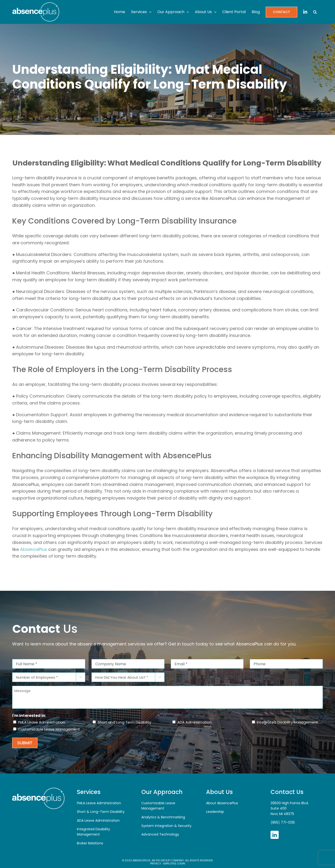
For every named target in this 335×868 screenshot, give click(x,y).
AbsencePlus (34, 549)
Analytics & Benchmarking (163, 817)
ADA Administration (194, 722)
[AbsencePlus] (38, 789)
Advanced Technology (160, 834)
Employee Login (174, 863)
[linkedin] (275, 835)
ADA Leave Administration (98, 820)
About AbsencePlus (222, 803)
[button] (315, 12)
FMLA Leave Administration (42, 722)
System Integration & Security (166, 826)
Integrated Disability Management (287, 722)
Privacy (156, 863)
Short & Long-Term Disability (101, 812)
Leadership (215, 812)
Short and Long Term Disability (124, 722)
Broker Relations (90, 843)
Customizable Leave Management (49, 729)
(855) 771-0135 (283, 822)
